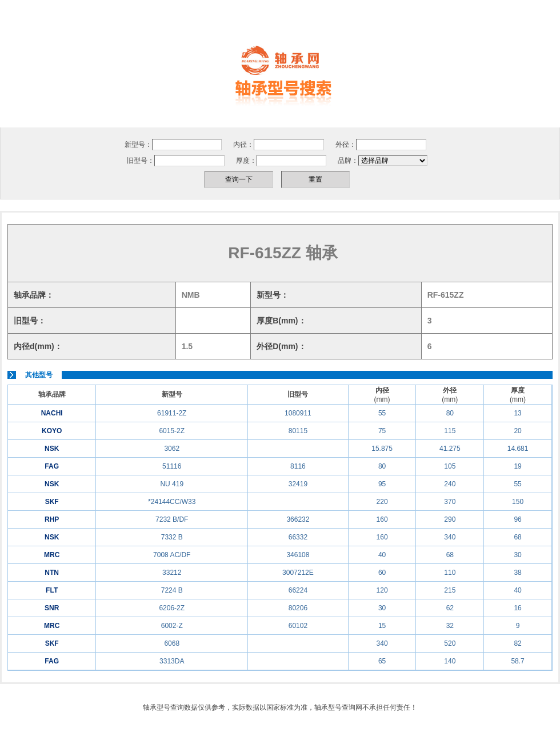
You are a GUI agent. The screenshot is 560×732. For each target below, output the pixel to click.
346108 (298, 555)
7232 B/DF (172, 519)
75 (382, 431)
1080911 (298, 413)
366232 (298, 519)
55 (382, 413)
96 (517, 519)
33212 (172, 573)
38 (517, 573)
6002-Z (172, 626)
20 (517, 431)
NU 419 (172, 484)
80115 (298, 431)
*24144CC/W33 (172, 502)
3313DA (172, 661)
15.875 (382, 449)
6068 (172, 643)
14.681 (518, 449)
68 (517, 537)
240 (450, 484)
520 (450, 643)
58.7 (517, 661)
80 (450, 413)
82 (517, 643)
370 (450, 502)
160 (382, 519)
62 (450, 608)
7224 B (172, 590)
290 (450, 519)
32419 (298, 484)
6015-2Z (172, 431)
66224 (298, 590)
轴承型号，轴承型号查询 (280, 75)
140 (450, 661)
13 (517, 413)
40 (382, 555)
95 (382, 484)
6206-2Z (172, 608)
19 (517, 466)
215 (450, 590)
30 (517, 555)
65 (382, 661)
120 (382, 590)
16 (517, 608)
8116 (298, 466)
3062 (172, 449)
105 (450, 466)
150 (518, 502)
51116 (172, 466)
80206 (298, 608)
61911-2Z (172, 413)
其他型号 (39, 375)
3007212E (298, 573)
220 (382, 502)
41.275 (450, 449)
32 (450, 626)
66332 (298, 537)
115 (450, 431)
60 (382, 573)
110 (450, 573)
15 (382, 626)
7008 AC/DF (172, 555)
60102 (298, 626)
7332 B (172, 537)
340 (450, 537)
